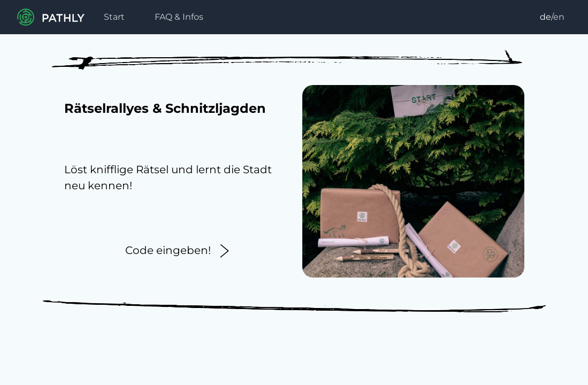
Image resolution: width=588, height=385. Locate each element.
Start (114, 17)
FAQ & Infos (179, 17)
